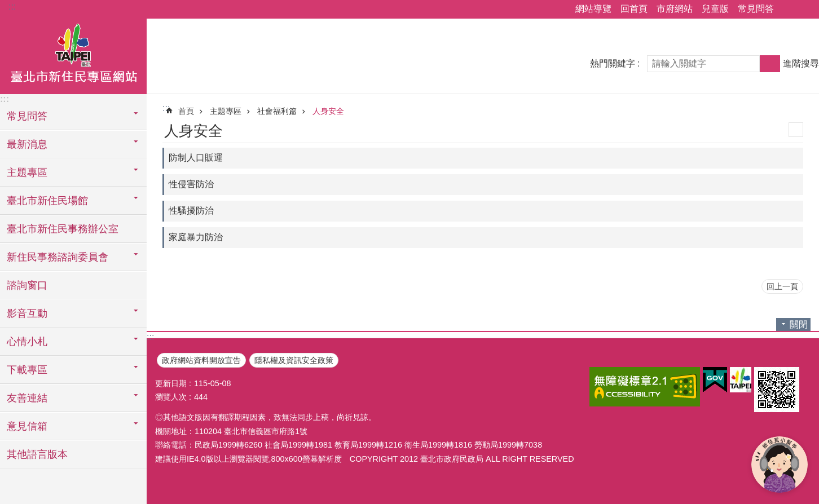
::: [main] (166, 108)
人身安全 (328, 111)
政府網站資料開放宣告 (201, 360)
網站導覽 (593, 9)
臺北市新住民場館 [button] (47, 201)
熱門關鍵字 (613, 63)
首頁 (186, 111)
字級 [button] (804, 10)
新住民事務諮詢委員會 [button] (58, 257)
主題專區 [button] (27, 173)
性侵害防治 (191, 184)
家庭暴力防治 (196, 237)
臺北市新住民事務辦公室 (63, 229)
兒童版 (715, 9)
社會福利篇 (277, 111)
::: (12, 6)
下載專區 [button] (27, 370)
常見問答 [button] (27, 116)
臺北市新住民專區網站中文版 (73, 55)
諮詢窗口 (27, 285)
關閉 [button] (799, 324)
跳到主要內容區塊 (6, 6)
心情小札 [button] (27, 342)
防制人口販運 (196, 158)
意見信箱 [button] (27, 426)
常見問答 (756, 9)
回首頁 (634, 9)
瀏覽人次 (171, 397)
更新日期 (171, 383)
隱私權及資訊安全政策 (294, 360)
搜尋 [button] (770, 64)
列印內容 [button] (796, 130)
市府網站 (675, 9)
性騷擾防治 (191, 211)
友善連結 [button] (27, 398)
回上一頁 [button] (782, 286)
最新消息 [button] (27, 144)
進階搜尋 (801, 63)
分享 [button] (788, 10)
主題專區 (226, 111)
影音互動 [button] (27, 313)
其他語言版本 (37, 454)
